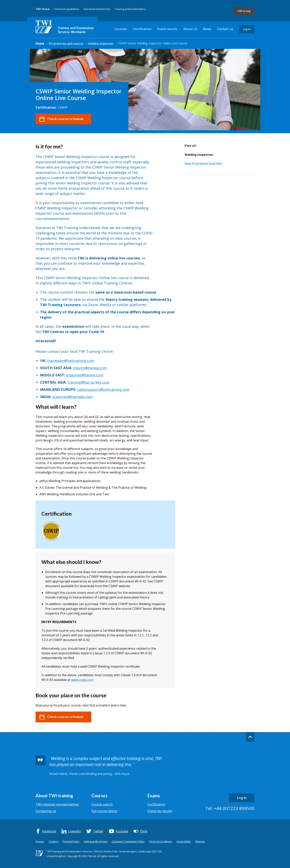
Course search (102, 804)
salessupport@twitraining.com (103, 389)
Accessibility (184, 841)
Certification (142, 29)
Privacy (40, 841)
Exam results (167, 29)
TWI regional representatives (57, 804)
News (207, 29)
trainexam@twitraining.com (71, 361)
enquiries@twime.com (85, 375)
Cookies (53, 841)
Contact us (225, 29)
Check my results (160, 811)
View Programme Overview (203, 163)
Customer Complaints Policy (128, 841)
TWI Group (244, 11)
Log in (247, 29)
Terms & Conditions (161, 841)
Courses (121, 29)
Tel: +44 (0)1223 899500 (230, 808)
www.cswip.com (82, 680)
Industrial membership (97, 9)
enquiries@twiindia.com (72, 397)
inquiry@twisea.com (90, 368)
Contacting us (46, 811)
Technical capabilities (67, 9)
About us (190, 29)
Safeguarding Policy (96, 841)
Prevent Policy (71, 841)
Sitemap (200, 841)
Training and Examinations (130, 9)
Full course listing (104, 811)
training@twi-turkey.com (88, 382)
